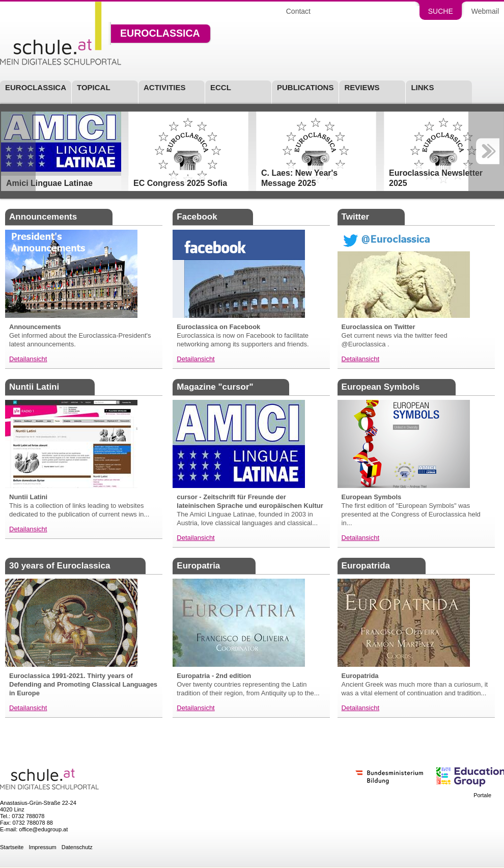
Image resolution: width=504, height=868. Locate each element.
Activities (165, 88)
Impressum (42, 847)
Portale (482, 795)
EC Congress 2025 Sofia (180, 183)
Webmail (485, 11)
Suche (441, 11)
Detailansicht (28, 359)
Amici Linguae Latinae (49, 183)
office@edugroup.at (43, 829)
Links (422, 88)
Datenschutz (77, 847)
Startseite (12, 847)
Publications (305, 88)
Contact (298, 11)
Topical (94, 88)
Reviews (362, 88)
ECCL (221, 88)
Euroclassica (160, 34)
